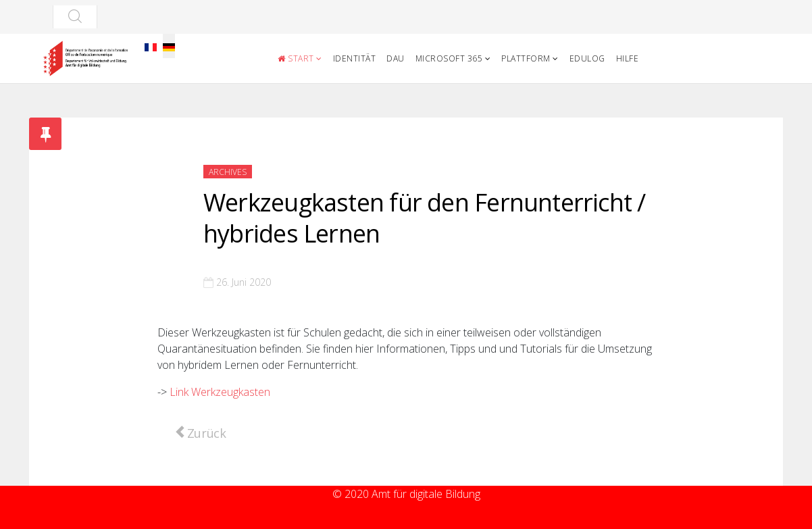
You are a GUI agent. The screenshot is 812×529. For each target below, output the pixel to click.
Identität (355, 58)
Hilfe (628, 58)
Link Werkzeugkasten (220, 392)
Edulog (587, 58)
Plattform (526, 58)
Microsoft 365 (449, 58)
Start (296, 58)
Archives (228, 172)
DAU (396, 58)
